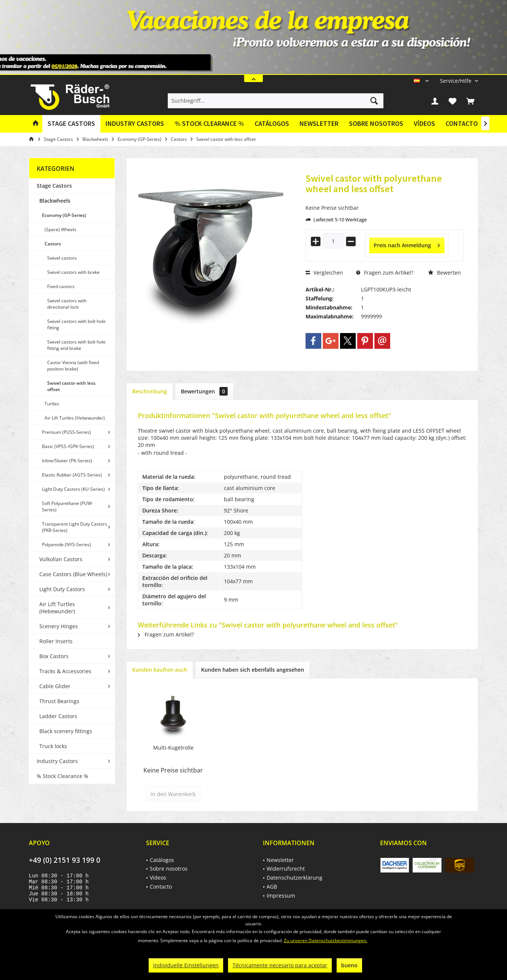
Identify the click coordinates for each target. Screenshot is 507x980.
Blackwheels (55, 201)
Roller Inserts (56, 641)
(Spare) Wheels (60, 229)
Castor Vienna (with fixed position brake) (73, 366)
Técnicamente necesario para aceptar (280, 965)
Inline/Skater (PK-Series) (67, 461)
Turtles (52, 404)
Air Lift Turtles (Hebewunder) (75, 418)
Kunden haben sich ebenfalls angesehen (253, 670)
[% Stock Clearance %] (209, 124)
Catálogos (272, 123)
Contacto (462, 123)
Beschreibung (150, 391)
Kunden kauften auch (160, 670)
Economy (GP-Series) (64, 215)
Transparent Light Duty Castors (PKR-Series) (75, 527)
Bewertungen (204, 391)
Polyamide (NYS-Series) (66, 545)
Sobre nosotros (376, 123)
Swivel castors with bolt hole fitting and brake (76, 345)
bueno (349, 965)
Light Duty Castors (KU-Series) (73, 489)
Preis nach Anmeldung (407, 244)
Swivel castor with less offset (71, 386)
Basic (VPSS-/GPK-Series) (68, 446)
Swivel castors (62, 258)
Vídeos (424, 123)
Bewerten (444, 273)
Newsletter (319, 123)
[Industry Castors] (135, 124)
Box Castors (54, 656)
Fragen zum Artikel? (385, 273)
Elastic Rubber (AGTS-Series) (72, 475)
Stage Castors (54, 186)
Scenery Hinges (59, 626)
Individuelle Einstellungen (186, 965)
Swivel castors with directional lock (67, 304)
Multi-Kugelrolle (173, 748)
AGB (272, 887)
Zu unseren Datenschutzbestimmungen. (326, 940)
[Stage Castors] (71, 124)
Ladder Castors (58, 716)
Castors (53, 244)
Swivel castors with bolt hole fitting (76, 324)
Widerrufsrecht (286, 869)
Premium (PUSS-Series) (66, 432)
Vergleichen (324, 273)
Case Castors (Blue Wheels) (73, 574)
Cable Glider (55, 686)
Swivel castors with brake (73, 272)
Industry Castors (57, 761)
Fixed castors (61, 286)
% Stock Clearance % (63, 776)
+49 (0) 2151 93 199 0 (65, 860)
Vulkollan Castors (61, 559)
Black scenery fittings (66, 731)
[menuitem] (456, 81)
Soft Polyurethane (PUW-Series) (68, 506)
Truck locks (53, 746)
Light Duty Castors (62, 589)
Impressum (281, 896)
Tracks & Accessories (65, 671)
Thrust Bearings (59, 701)
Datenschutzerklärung (295, 878)
